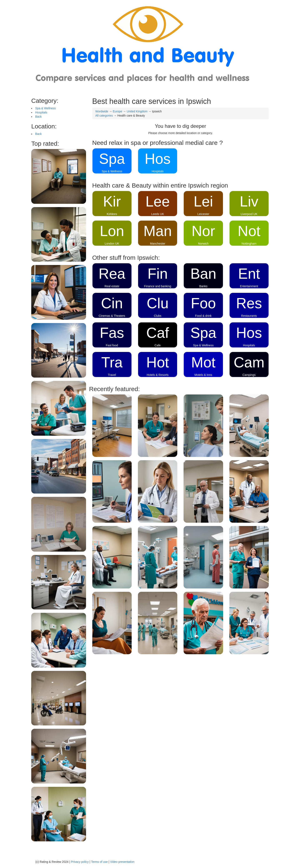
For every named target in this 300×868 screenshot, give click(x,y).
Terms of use (99, 862)
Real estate (112, 286)
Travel (112, 375)
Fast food (112, 345)
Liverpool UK (249, 214)
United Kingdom (137, 111)
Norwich (203, 244)
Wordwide (102, 111)
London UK (112, 244)
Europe (117, 111)
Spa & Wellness (46, 108)
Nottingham (249, 244)
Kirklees (112, 214)
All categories (104, 116)
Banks (203, 286)
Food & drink (203, 316)
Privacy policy (80, 862)
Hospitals (41, 112)
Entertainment (249, 286)
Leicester (203, 214)
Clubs (158, 316)
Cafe (158, 345)
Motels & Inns (203, 375)
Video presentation (122, 862)
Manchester (158, 244)
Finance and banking (158, 286)
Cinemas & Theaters (112, 316)
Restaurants (249, 316)
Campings (249, 375)
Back (38, 117)
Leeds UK (158, 214)
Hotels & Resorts (158, 375)
